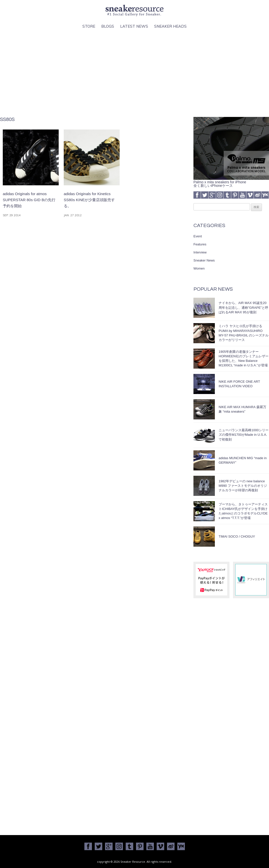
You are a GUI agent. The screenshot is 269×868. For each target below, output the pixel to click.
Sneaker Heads (170, 26)
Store (89, 26)
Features (200, 244)
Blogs (108, 26)
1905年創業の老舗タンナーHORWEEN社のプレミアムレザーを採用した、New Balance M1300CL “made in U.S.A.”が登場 (244, 359)
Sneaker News (204, 260)
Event (198, 236)
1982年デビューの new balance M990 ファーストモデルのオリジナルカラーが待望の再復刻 (243, 486)
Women (199, 268)
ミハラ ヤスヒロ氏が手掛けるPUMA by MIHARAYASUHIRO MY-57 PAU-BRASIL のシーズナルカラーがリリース (244, 333)
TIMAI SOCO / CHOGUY (237, 536)
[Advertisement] (134, 73)
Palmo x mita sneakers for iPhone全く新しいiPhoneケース (231, 182)
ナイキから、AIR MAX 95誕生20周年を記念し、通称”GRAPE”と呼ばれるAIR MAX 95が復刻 (243, 307)
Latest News (134, 26)
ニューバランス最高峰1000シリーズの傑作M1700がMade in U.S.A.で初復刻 (244, 435)
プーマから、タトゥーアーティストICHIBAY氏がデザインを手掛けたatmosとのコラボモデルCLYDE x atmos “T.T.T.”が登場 (243, 511)
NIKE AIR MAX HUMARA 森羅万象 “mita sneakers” (242, 409)
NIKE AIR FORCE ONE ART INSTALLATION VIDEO (239, 384)
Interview (200, 252)
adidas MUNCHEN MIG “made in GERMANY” (243, 460)
